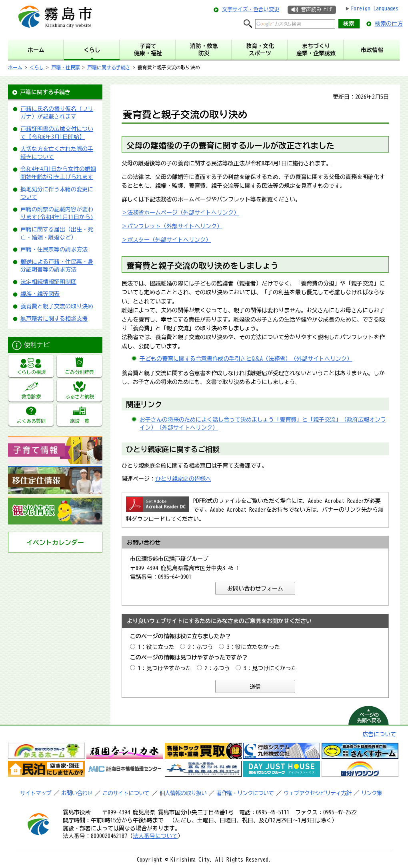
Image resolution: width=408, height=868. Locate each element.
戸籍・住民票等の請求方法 (54, 249)
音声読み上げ (316, 9)
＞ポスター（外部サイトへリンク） (166, 240)
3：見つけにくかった (270, 668)
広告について (379, 734)
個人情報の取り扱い (183, 793)
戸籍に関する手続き (109, 67)
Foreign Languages (375, 8)
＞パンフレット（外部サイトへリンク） (172, 226)
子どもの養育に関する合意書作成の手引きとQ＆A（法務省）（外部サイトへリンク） (246, 359)
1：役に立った (156, 647)
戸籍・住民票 (66, 67)
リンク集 (372, 793)
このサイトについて (126, 793)
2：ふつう (201, 647)
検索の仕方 (389, 24)
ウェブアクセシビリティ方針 (317, 793)
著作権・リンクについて (245, 793)
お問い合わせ (77, 793)
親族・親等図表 (40, 294)
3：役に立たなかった (253, 647)
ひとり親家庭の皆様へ (183, 479)
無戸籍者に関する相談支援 (54, 319)
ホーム (15, 67)
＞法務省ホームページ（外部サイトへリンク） (180, 213)
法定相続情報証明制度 (48, 282)
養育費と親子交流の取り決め (57, 306)
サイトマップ (36, 793)
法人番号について (155, 836)
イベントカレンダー (55, 542)
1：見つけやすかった (165, 668)
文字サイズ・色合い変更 (251, 9)
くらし (37, 67)
